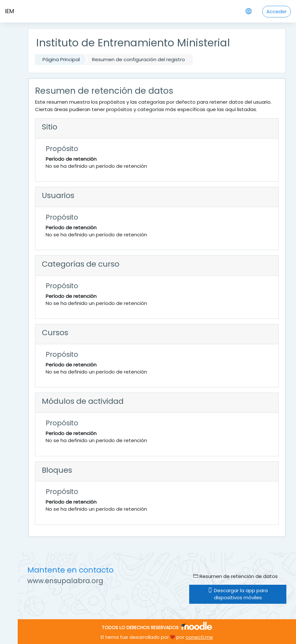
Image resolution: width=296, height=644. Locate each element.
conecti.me (199, 637)
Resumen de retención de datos (236, 576)
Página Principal (61, 59)
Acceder (277, 11)
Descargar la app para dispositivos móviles (238, 594)
